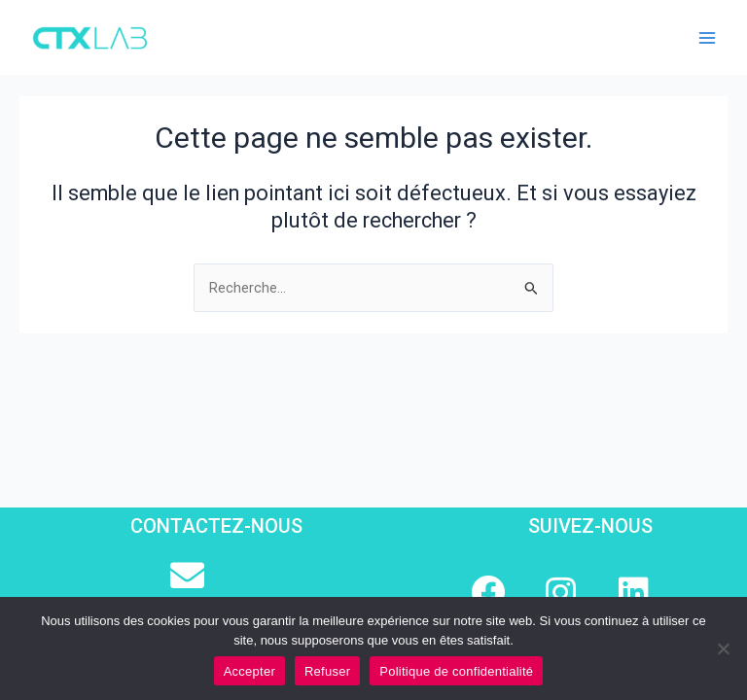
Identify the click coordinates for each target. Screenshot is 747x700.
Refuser (327, 671)
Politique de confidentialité (456, 671)
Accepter (249, 671)
